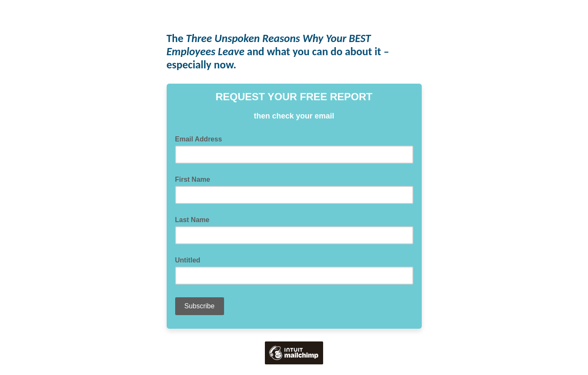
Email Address (201, 138)
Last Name (192, 220)
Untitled (188, 260)
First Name (193, 179)
